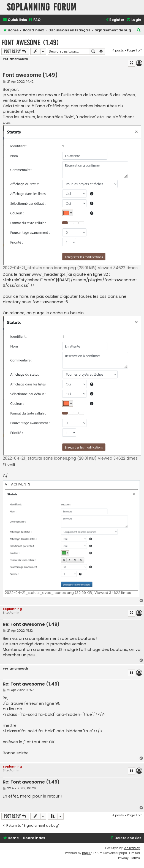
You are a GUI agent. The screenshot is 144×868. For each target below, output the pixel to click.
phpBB (87, 853)
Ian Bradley (132, 848)
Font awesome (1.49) (30, 43)
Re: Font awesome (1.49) (31, 625)
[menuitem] (34, 20)
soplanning (12, 609)
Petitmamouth (15, 59)
